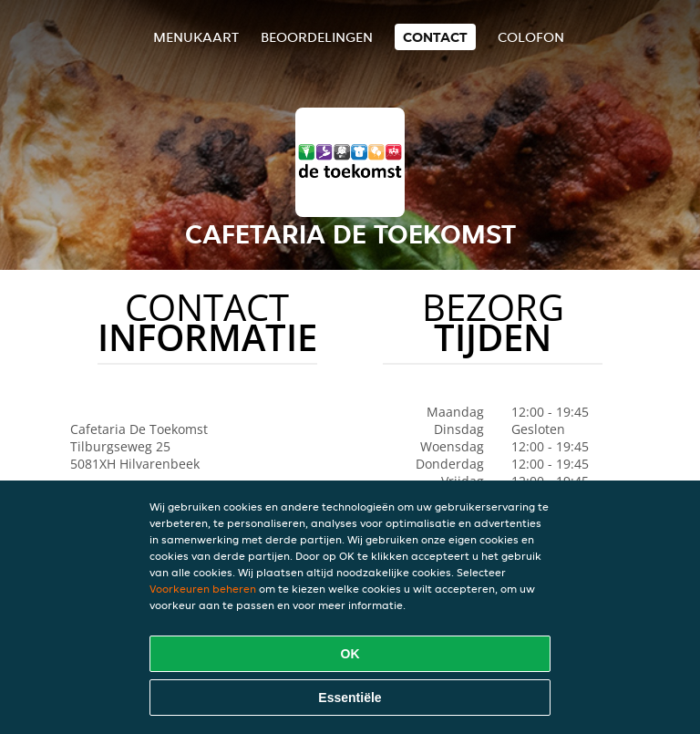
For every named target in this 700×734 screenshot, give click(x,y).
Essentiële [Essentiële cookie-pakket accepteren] (350, 698)
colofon (531, 37)
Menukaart (196, 37)
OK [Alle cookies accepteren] (350, 654)
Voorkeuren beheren (203, 589)
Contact (435, 37)
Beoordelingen (317, 37)
